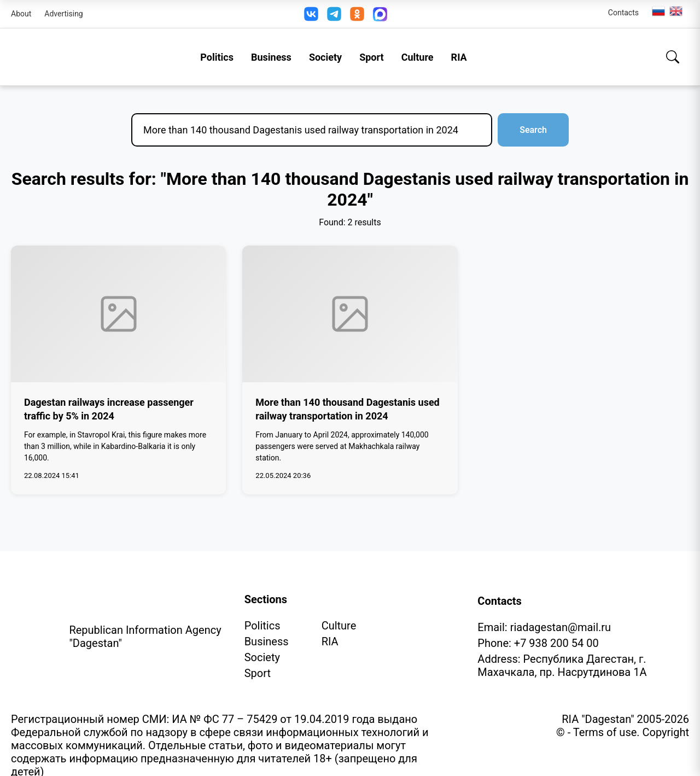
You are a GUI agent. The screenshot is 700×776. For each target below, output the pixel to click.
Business (271, 57)
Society (325, 57)
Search (533, 130)
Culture (418, 57)
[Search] (673, 57)
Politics (217, 57)
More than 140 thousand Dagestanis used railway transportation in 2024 (347, 409)
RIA (459, 57)
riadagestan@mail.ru (561, 627)
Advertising (63, 14)
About (21, 14)
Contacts (623, 13)
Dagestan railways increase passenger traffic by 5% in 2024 (109, 409)
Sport (372, 57)
